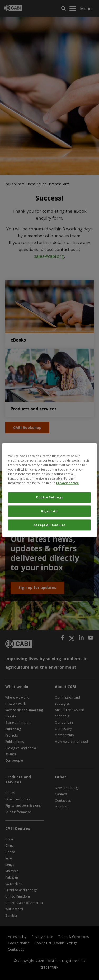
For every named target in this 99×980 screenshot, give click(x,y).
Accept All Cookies (49, 525)
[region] (49, 490)
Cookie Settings (49, 497)
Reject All (49, 511)
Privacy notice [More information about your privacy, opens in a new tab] (67, 483)
